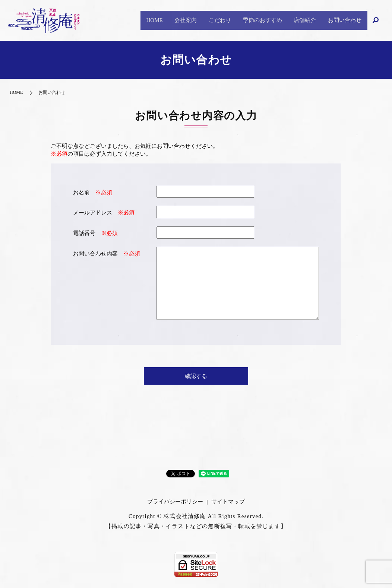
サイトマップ (228, 502)
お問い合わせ (342, 20)
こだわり (202, 20)
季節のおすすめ (250, 20)
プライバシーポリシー (175, 502)
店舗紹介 (297, 20)
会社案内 (163, 20)
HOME (127, 20)
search (376, 20)
